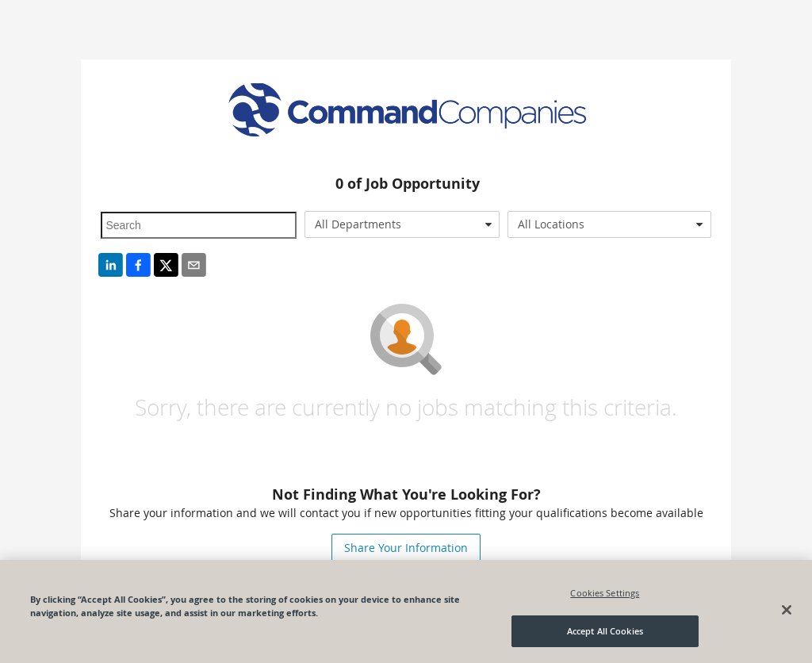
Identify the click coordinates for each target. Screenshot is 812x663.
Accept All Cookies (605, 631)
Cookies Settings (605, 593)
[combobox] (402, 224)
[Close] (787, 610)
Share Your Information (406, 548)
